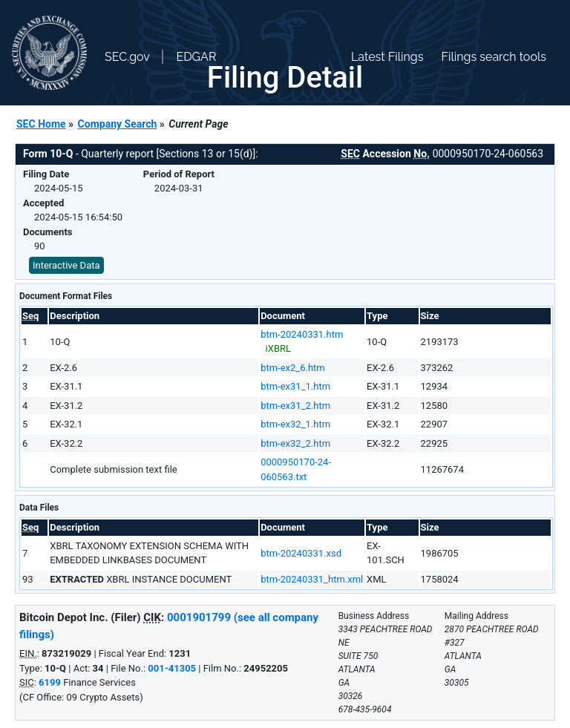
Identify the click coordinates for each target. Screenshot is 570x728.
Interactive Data (66, 265)
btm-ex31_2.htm (295, 406)
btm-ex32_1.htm (295, 424)
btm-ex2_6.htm (293, 368)
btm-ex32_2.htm (295, 443)
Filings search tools (494, 57)
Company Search (118, 124)
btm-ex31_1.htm (295, 386)
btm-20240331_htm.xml (312, 579)
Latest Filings (387, 57)
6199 (50, 682)
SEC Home (41, 124)
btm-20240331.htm (302, 334)
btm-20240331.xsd (301, 553)
